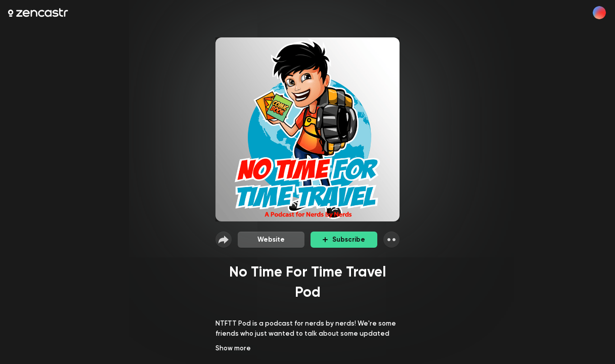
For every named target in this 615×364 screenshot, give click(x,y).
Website (271, 239)
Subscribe (344, 239)
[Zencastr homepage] (38, 13)
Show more (233, 348)
